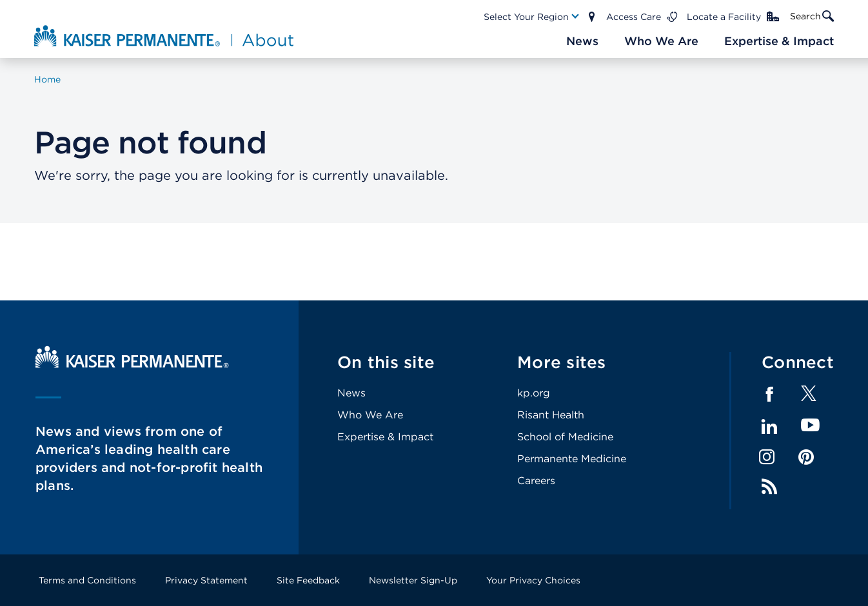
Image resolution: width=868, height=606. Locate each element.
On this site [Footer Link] (386, 362)
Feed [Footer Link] (769, 487)
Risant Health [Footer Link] (551, 415)
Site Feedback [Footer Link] (308, 580)
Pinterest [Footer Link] (806, 457)
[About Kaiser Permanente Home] (165, 35)
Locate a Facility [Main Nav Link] (724, 17)
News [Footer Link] (351, 393)
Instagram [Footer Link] (767, 457)
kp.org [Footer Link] (534, 393)
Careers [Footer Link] (536, 481)
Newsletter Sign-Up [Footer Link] (413, 580)
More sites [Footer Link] (562, 362)
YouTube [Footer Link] (810, 426)
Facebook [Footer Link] (769, 395)
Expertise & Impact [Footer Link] (385, 437)
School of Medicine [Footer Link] (565, 437)
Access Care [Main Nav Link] (634, 17)
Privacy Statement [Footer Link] (206, 580)
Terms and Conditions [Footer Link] (87, 580)
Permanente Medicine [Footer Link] (572, 459)
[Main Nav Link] (532, 17)
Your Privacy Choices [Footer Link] (533, 580)
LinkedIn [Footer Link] (769, 427)
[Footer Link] (809, 397)
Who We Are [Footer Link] (370, 415)
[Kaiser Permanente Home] (132, 365)
